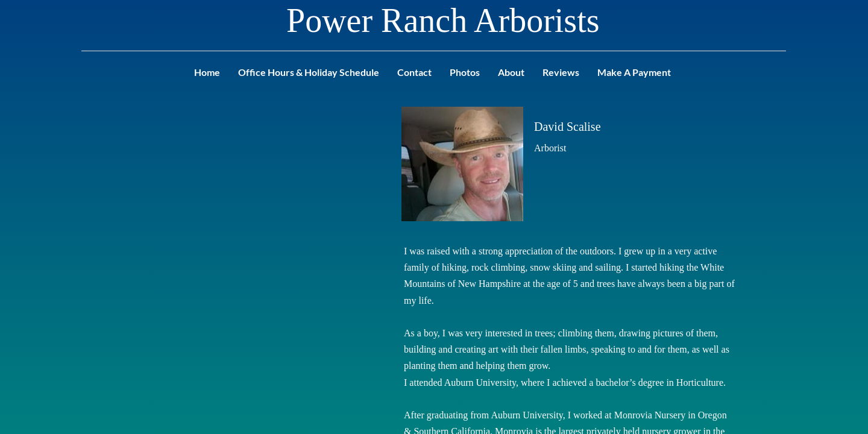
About (511, 72)
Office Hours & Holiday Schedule (309, 72)
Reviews (561, 72)
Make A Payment (634, 72)
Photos (465, 72)
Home (207, 72)
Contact (414, 72)
